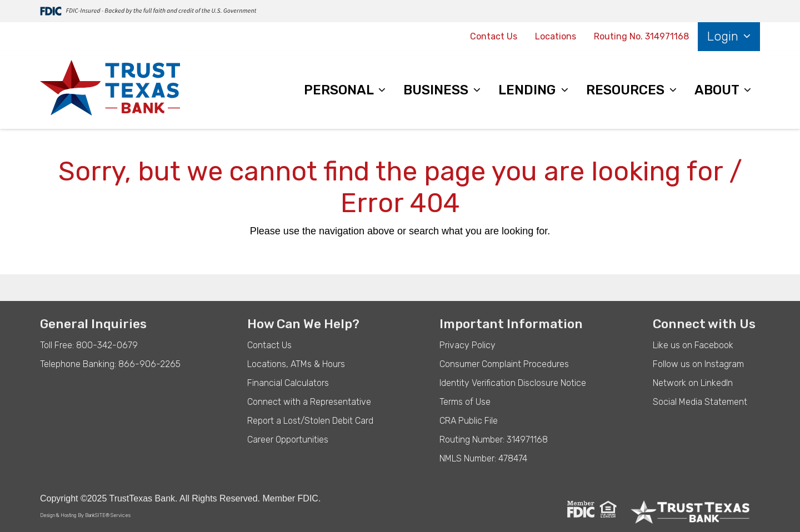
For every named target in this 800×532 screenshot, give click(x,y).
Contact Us (494, 36)
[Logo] (110, 90)
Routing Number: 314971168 (494, 440)
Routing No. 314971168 (641, 36)
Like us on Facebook (693, 345)
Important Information (511, 324)
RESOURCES (627, 90)
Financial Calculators (288, 383)
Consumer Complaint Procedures (504, 364)
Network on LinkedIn (693, 383)
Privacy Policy (467, 345)
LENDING (529, 90)
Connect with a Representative (309, 402)
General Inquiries (93, 324)
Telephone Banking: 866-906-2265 (110, 364)
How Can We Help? (303, 324)
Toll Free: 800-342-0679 (89, 345)
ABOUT (718, 90)
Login (724, 36)
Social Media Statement (700, 402)
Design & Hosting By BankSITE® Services (85, 515)
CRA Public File (469, 421)
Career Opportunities (288, 440)
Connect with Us (704, 324)
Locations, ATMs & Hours (296, 364)
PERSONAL (340, 90)
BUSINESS (437, 90)
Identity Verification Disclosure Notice (513, 383)
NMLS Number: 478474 (483, 458)
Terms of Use (465, 402)
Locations (556, 36)
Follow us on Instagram (698, 364)
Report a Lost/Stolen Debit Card (310, 421)
